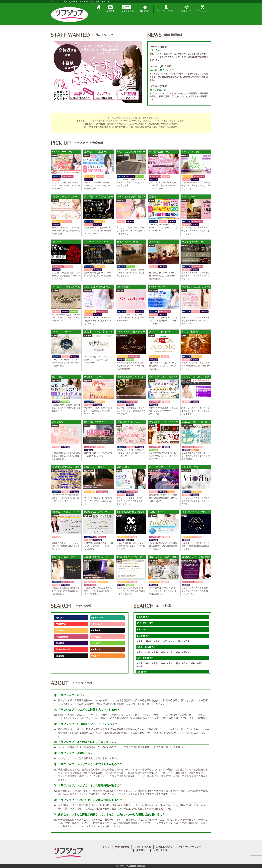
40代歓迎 (96, 643)
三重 (140, 663)
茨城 (172, 641)
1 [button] (84, 108)
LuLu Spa (155, 50)
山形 (147, 652)
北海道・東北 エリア (146, 647)
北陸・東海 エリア (145, 658)
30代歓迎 (59, 643)
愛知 (170, 663)
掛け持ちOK (61, 630)
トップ (98, 8)
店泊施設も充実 (62, 649)
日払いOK (60, 618)
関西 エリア (142, 672)
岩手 (155, 652)
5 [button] (104, 108)
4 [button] (99, 108)
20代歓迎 (96, 637)
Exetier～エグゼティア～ (163, 70)
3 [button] (94, 108)
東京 (140, 641)
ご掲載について (164, 847)
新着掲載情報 (122, 847)
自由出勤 (59, 656)
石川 (185, 663)
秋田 (170, 652)
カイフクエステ (158, 90)
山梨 (155, 663)
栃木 (179, 641)
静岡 (140, 666)
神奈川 (148, 641)
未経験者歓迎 (61, 637)
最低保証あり (98, 624)
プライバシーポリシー (166, 8)
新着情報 (110, 8)
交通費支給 (60, 624)
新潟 (177, 663)
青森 (177, 652)
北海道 (186, 652)
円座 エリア (142, 630)
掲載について (145, 8)
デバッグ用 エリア (145, 623)
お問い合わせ (203, 8)
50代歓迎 (59, 662)
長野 (200, 663)
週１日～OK (97, 618)
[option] (97, 73)
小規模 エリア (143, 617)
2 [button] (89, 108)
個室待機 (96, 630)
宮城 (140, 652)
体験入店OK (61, 668)
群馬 (187, 641)
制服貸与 (96, 656)
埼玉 (164, 641)
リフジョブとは (127, 8)
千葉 (157, 641)
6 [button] (109, 108)
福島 (162, 652)
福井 (192, 663)
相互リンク (186, 8)
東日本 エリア (143, 636)
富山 (147, 663)
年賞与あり (97, 649)
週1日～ (95, 668)
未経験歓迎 (97, 662)
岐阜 (162, 663)
